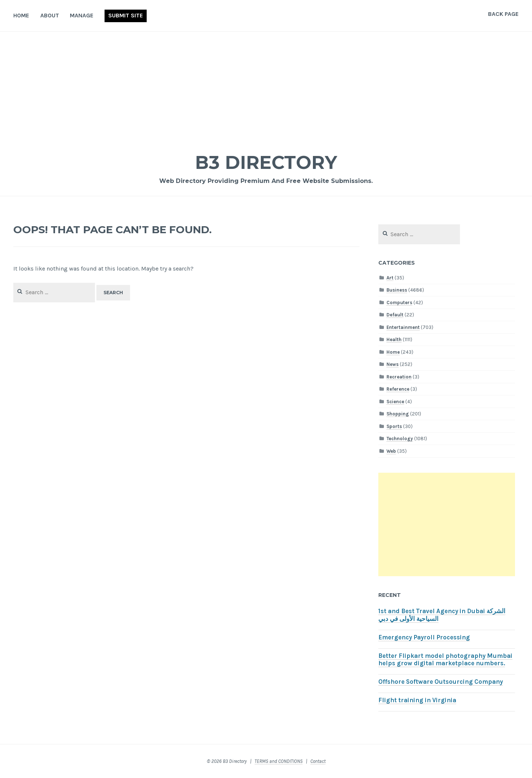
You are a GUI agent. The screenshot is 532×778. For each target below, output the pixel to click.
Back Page (503, 14)
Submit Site (126, 15)
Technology (400, 439)
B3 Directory (266, 162)
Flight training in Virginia (417, 700)
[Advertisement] (266, 87)
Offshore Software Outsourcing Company (441, 682)
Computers (399, 303)
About (50, 15)
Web (391, 451)
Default (395, 315)
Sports (394, 426)
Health (394, 339)
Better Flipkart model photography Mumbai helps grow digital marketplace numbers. (445, 660)
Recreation (399, 377)
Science (395, 402)
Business (397, 290)
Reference (398, 389)
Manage (82, 15)
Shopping (398, 414)
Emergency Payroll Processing (424, 637)
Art (390, 278)
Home (21, 15)
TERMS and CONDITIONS (279, 761)
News (393, 364)
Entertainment (403, 327)
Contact (318, 761)
